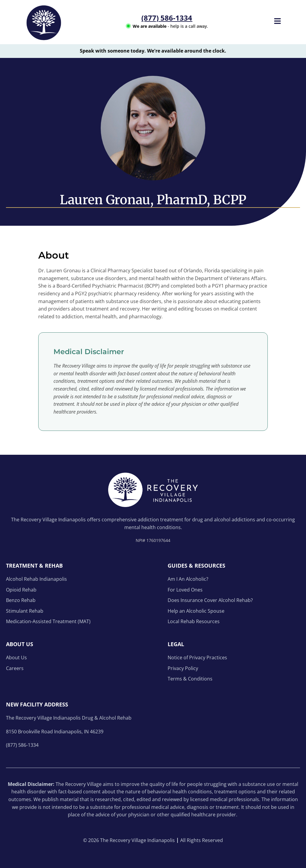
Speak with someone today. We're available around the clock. (153, 51)
